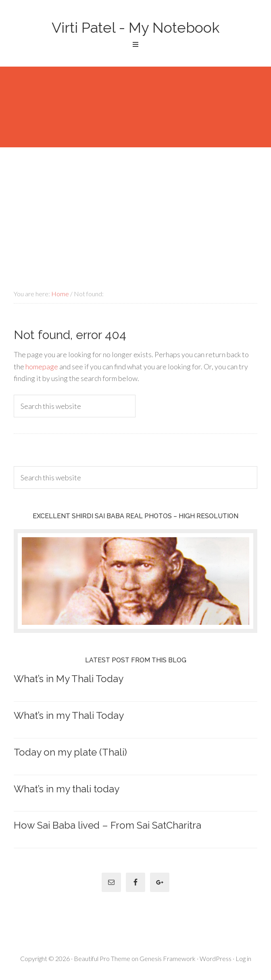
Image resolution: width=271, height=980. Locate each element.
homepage (42, 366)
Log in (243, 958)
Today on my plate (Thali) (70, 752)
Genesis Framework (168, 958)
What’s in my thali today (67, 789)
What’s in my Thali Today (69, 715)
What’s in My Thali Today (69, 679)
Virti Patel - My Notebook (135, 27)
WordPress (216, 958)
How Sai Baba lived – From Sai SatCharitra (107, 825)
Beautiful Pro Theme (102, 958)
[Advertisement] (135, 208)
